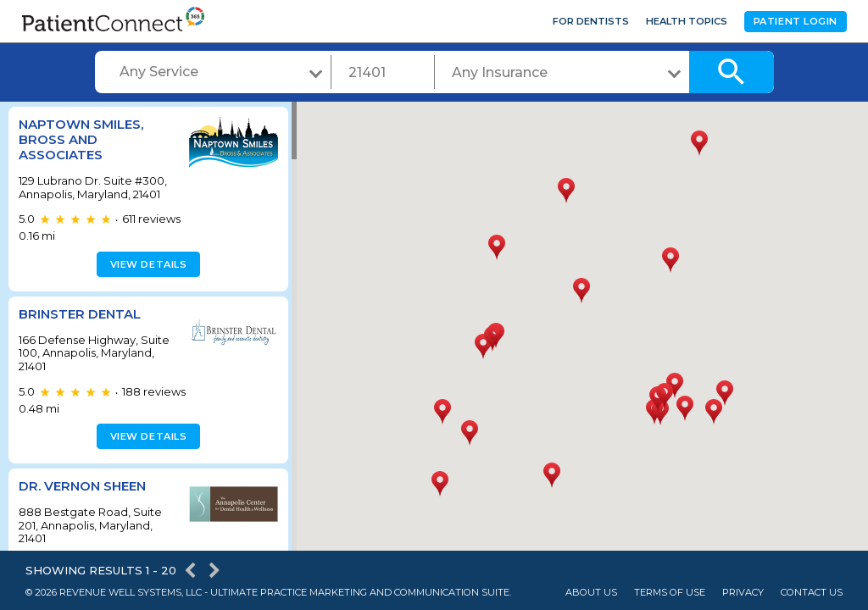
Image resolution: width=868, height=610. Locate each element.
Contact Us (812, 593)
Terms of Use (670, 593)
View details (146, 264)
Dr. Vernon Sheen (82, 486)
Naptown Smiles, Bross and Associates (81, 139)
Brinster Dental (80, 314)
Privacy (743, 593)
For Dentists (591, 21)
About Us (591, 593)
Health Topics (687, 21)
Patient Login (796, 21)
